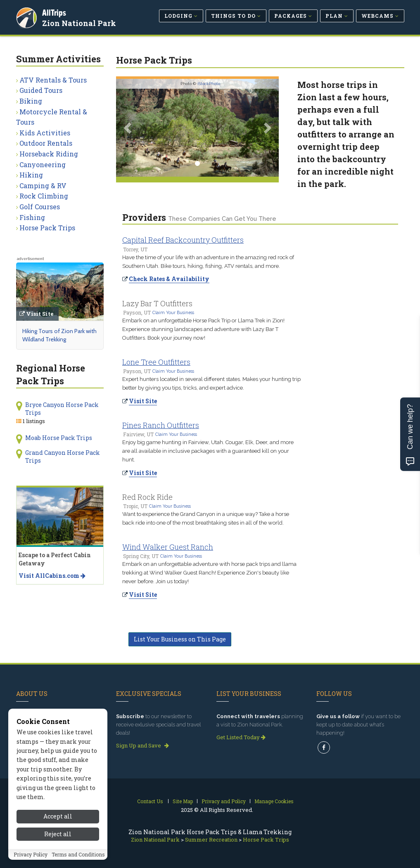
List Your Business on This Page (180, 639)
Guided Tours (41, 90)
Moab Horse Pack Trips (59, 438)
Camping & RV (43, 186)
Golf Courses (40, 207)
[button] (128, 128)
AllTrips (55, 12)
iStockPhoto (209, 84)
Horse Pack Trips (47, 228)
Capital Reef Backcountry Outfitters (183, 240)
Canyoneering (43, 164)
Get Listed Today (241, 737)
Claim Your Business (173, 312)
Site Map (183, 801)
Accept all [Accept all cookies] (58, 828)
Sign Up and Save (142, 745)
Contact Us (150, 801)
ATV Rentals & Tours (53, 80)
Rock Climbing (44, 196)
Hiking (31, 175)
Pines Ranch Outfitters (161, 425)
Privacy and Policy (224, 801)
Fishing (32, 217)
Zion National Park (80, 22)
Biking (31, 101)
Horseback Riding (49, 154)
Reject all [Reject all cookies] (58, 845)
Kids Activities (45, 133)
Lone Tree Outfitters (156, 362)
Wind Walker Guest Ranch (168, 547)
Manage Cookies (274, 801)
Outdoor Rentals (46, 143)
